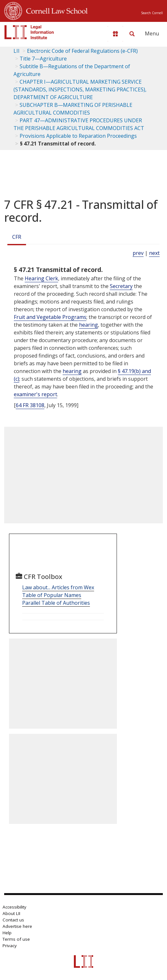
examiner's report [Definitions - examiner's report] (35, 394)
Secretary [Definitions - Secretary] (121, 286)
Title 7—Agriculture (43, 59)
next (154, 253)
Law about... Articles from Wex (58, 587)
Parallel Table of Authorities (56, 603)
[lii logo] (29, 32)
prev (138, 253)
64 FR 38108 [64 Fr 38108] (30, 405)
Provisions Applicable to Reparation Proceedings (78, 136)
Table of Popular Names (52, 595)
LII (17, 51)
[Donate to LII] (115, 34)
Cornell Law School (55, 10)
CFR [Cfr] (17, 237)
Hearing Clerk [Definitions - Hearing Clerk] (41, 278)
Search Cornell (152, 13)
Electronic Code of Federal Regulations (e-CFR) (82, 51)
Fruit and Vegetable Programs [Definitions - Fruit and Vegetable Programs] (50, 317)
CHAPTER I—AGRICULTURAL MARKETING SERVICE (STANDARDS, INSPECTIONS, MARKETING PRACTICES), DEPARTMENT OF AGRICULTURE (80, 89)
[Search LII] (132, 34)
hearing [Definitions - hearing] (88, 325)
